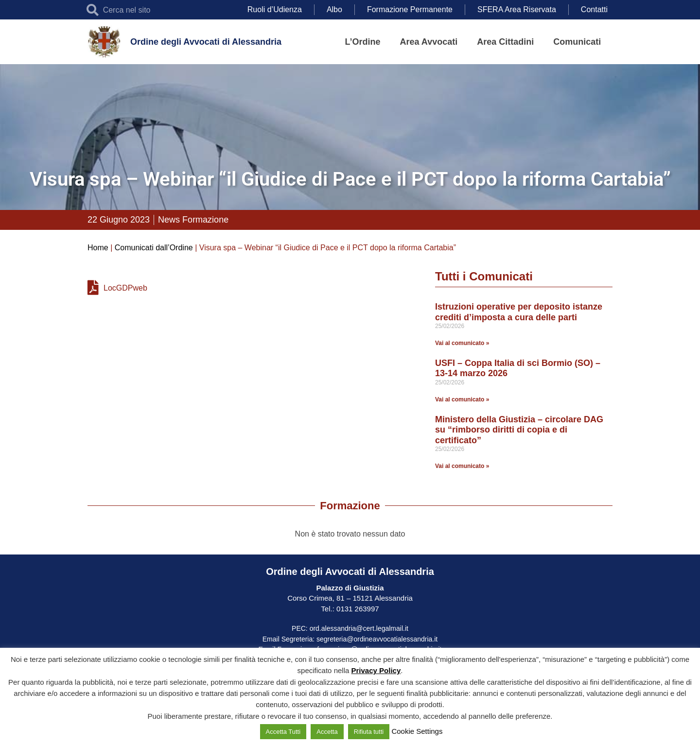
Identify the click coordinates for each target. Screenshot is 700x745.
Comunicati (577, 42)
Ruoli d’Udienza (275, 9)
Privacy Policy (376, 670)
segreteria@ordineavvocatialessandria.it (377, 639)
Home (98, 248)
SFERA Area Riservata (517, 9)
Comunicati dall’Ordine (154, 248)
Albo (334, 9)
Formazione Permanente (410, 9)
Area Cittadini (505, 42)
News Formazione (193, 220)
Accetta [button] (327, 732)
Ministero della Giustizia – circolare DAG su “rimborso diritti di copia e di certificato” (519, 430)
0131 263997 (357, 609)
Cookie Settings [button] (417, 731)
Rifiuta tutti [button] (369, 732)
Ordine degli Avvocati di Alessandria (206, 42)
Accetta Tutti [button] (283, 732)
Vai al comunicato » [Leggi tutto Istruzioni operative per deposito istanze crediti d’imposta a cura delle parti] (462, 343)
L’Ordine (363, 42)
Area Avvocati (429, 42)
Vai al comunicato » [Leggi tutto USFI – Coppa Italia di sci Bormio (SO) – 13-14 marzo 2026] (462, 399)
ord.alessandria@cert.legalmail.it (359, 628)
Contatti (594, 9)
